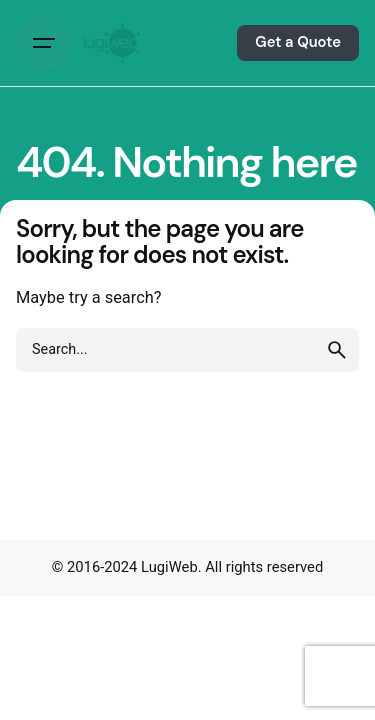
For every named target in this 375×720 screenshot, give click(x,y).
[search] (337, 350)
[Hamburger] (44, 43)
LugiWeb (169, 567)
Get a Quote (298, 42)
